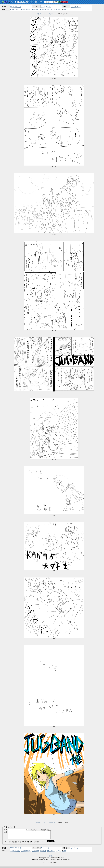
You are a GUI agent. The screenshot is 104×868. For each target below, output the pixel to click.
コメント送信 (9, 843)
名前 (6, 830)
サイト (78, 7)
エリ (73, 7)
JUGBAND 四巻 (16, 7)
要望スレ (52, 858)
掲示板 (22, 2)
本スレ (42, 2)
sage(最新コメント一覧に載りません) (40, 830)
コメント (51, 9)
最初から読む (15, 9)
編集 (58, 9)
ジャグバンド (46, 7)
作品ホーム (52, 14)
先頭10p (36, 9)
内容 (6, 832)
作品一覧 (13, 2)
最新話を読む (26, 9)
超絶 (64, 9)
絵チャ (37, 2)
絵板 (18, 2)
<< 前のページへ (41, 14)
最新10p (43, 9)
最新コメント (30, 2)
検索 (56, 2)
